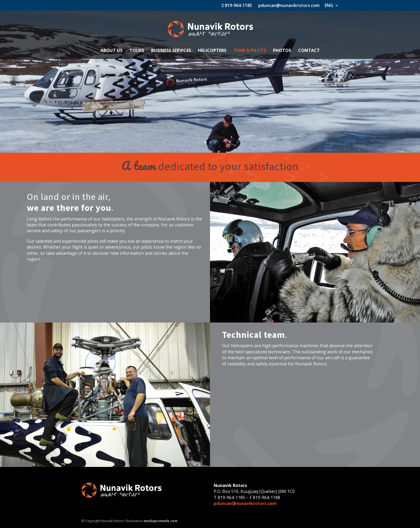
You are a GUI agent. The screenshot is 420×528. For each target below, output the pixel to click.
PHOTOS (282, 51)
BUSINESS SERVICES (171, 51)
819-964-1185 (237, 6)
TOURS (137, 51)
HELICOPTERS (212, 51)
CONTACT (309, 51)
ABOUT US (111, 51)
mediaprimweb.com (161, 521)
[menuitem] (332, 7)
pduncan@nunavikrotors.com (288, 6)
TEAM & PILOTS (250, 51)
